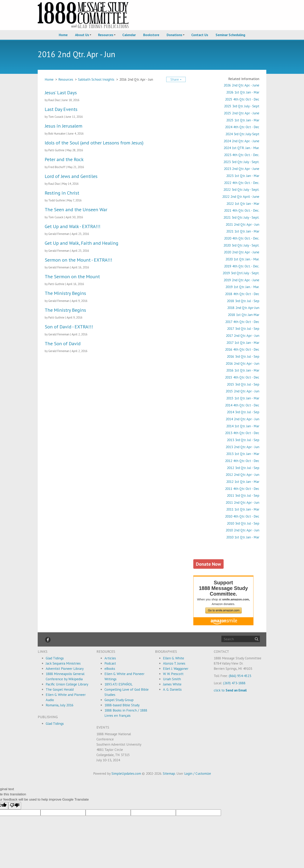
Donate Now (208, 564)
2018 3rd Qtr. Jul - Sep (243, 301)
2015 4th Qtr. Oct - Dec (242, 377)
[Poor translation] (15, 806)
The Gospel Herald (60, 689)
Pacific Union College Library (67, 684)
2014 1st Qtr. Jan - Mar (243, 426)
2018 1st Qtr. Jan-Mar (244, 315)
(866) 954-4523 (240, 676)
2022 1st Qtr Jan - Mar (243, 204)
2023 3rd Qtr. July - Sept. (241, 162)
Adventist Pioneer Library (65, 669)
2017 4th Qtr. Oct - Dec (242, 322)
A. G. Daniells (172, 689)
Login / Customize (198, 773)
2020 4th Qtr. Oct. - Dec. (242, 238)
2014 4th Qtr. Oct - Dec (242, 405)
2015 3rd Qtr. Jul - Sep (243, 384)
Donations (174, 35)
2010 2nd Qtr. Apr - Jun (242, 530)
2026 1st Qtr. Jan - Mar (243, 92)
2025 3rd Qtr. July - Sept (242, 106)
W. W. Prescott (173, 674)
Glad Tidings (55, 658)
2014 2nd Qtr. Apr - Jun (242, 419)
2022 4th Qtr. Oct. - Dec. (242, 183)
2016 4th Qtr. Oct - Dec (242, 349)
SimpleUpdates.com (126, 773)
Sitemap (169, 773)
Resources (106, 35)
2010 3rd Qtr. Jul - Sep (243, 523)
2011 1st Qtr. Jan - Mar (243, 509)
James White (172, 684)
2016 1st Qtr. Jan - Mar (243, 370)
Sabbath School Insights (96, 79)
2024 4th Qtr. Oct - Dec (242, 127)
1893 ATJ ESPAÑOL (119, 684)
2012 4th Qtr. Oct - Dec (242, 461)
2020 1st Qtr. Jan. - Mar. (242, 259)
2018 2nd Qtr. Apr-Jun (243, 308)
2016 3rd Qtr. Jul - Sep (243, 356)
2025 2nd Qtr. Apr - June (242, 113)
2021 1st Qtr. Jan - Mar (243, 231)
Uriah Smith (172, 679)
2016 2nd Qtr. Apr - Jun (242, 363)
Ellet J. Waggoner (176, 669)
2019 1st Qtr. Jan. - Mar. (242, 287)
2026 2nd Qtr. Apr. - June (241, 85)
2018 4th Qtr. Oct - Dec (242, 294)
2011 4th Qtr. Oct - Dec (242, 489)
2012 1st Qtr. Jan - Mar (243, 482)
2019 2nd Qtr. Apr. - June (241, 280)
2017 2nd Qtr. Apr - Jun (243, 336)
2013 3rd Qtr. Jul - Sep (243, 440)
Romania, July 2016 (60, 705)
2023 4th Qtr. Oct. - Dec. (242, 155)
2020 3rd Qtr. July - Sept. (241, 245)
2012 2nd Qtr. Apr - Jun (242, 475)
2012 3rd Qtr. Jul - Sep (243, 468)
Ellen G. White (174, 658)
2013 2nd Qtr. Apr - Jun (242, 447)
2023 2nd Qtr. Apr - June (242, 169)
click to (230, 690)
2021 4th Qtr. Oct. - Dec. (242, 210)
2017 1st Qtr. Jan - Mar (243, 343)
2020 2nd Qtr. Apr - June (242, 252)
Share (176, 79)
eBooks (110, 669)
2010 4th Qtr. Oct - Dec (242, 516)
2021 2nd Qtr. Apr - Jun (242, 224)
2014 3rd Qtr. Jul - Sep (243, 412)
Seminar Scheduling (230, 35)
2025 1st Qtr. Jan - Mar (243, 120)
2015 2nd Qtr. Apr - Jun (242, 391)
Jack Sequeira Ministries (63, 663)
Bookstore (151, 35)
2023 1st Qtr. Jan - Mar (243, 176)
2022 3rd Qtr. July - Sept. (241, 189)
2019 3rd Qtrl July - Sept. (241, 273)
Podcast (110, 663)
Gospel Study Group (119, 700)
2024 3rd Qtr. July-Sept (242, 134)
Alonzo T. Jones (174, 663)
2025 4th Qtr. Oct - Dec (242, 99)
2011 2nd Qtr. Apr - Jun (242, 502)
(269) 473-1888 (234, 683)
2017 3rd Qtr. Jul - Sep (243, 328)
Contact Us (200, 35)
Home (63, 35)
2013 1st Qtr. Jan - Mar (243, 454)
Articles (110, 658)
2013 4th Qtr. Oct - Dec (242, 433)
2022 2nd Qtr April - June (241, 196)
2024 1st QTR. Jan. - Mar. (241, 148)
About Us (82, 35)
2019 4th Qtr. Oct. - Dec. (242, 266)
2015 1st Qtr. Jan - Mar (243, 398)
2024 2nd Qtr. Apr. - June (241, 141)
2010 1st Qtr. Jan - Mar (243, 537)
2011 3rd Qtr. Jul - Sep (243, 495)
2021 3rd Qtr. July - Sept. (241, 217)
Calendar (129, 35)
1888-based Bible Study (122, 705)
